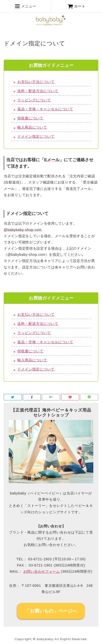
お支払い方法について (36, 82)
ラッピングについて (34, 100)
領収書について (30, 118)
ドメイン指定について (36, 136)
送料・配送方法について (38, 91)
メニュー (25, 6)
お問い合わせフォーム (42, 571)
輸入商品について (32, 127)
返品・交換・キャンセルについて (45, 109)
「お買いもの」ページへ (51, 611)
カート (76, 6)
